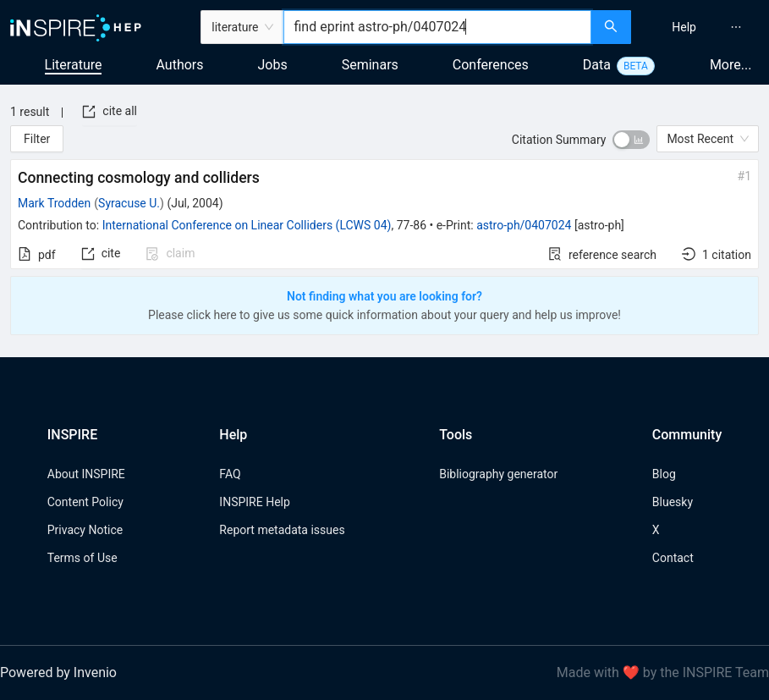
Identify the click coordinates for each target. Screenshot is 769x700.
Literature (74, 65)
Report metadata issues (282, 530)
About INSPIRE (86, 474)
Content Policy (85, 502)
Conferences (491, 65)
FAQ (230, 474)
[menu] (702, 27)
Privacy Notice (85, 530)
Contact (673, 558)
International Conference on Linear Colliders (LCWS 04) (247, 225)
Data (597, 65)
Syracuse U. (129, 203)
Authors (179, 65)
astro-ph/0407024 (524, 225)
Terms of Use (82, 558)
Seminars (370, 65)
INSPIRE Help (254, 502)
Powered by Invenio (58, 672)
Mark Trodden (54, 203)
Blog (664, 474)
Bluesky (673, 502)
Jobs (273, 65)
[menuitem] (684, 27)
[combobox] (437, 27)
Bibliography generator (498, 474)
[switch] (631, 140)
